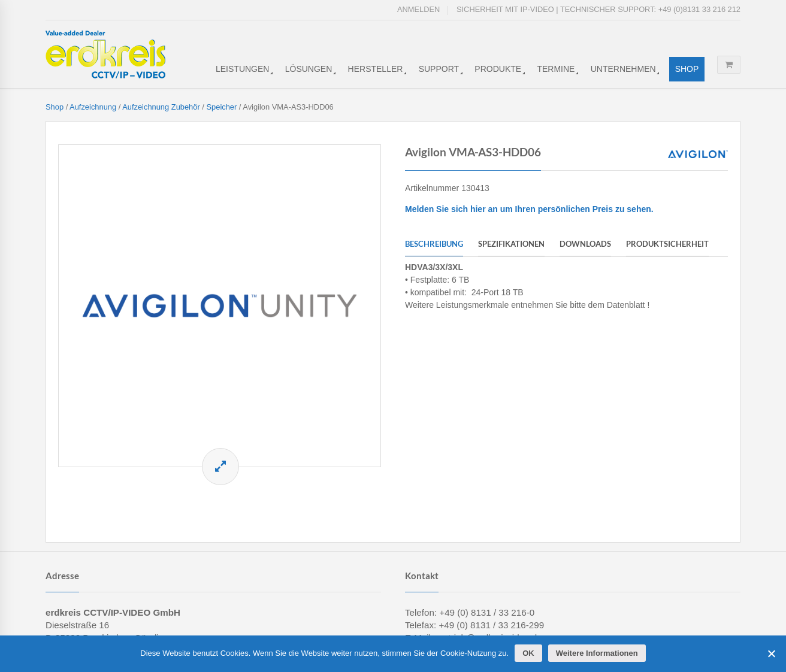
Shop (687, 69)
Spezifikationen (511, 244)
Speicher (221, 107)
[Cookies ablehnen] (771, 653)
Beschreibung (434, 244)
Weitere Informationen (597, 653)
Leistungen (242, 69)
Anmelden (418, 9)
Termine (556, 69)
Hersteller (376, 69)
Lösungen (309, 69)
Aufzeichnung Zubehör (161, 107)
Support (439, 69)
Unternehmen (623, 69)
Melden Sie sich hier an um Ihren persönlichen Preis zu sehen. (529, 209)
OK (528, 653)
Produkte (498, 69)
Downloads (585, 244)
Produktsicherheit (667, 244)
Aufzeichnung (93, 107)
